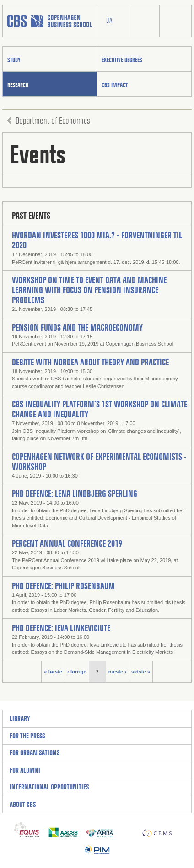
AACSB (63, 830)
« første (53, 672)
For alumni (25, 770)
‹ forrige (77, 672)
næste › (117, 672)
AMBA (100, 830)
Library (20, 718)
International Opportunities (49, 787)
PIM (97, 847)
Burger (175, 21)
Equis (27, 830)
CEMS (157, 830)
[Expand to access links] (111, 719)
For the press (27, 736)
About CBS (23, 804)
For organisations (35, 753)
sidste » (141, 672)
